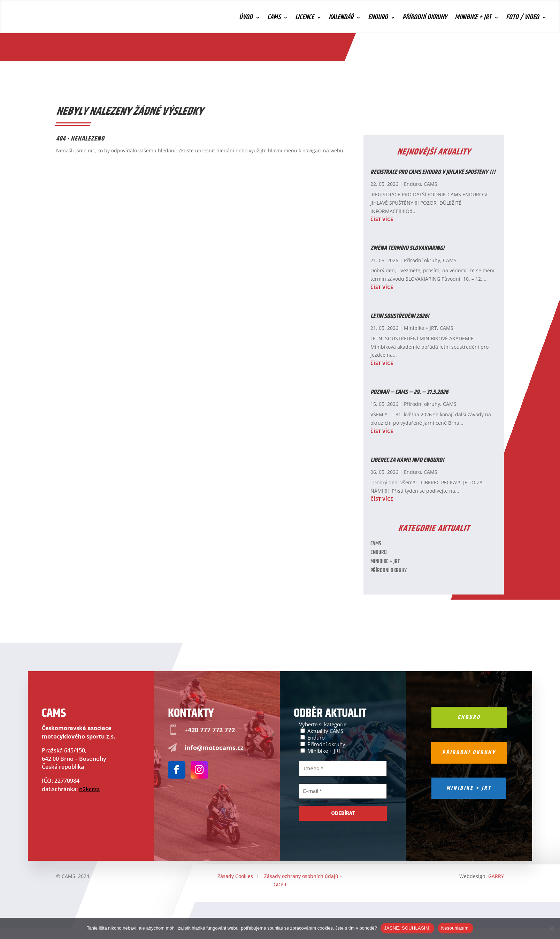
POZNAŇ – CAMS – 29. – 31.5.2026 (409, 392)
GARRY (496, 876)
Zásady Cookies (235, 876)
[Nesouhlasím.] (551, 928)
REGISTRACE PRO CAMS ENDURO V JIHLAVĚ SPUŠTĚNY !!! (433, 172)
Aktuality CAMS (322, 731)
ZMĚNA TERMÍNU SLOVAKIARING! (408, 248)
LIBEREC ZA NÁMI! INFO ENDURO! (407, 460)
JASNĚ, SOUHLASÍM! (407, 928)
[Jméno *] (343, 769)
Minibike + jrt (469, 788)
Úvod (246, 19)
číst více (382, 219)
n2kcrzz (89, 789)
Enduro (378, 19)
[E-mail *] (343, 791)
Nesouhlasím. (455, 928)
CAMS (274, 19)
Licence (305, 19)
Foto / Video (523, 19)
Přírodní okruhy (425, 19)
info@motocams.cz (214, 748)
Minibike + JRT (473, 19)
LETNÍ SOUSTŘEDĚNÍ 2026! (400, 316)
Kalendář (341, 19)
